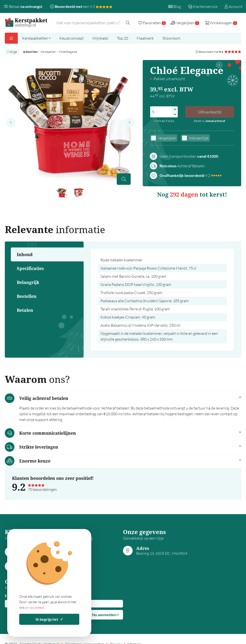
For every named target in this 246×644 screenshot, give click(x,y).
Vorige (12, 52)
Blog (175, 6)
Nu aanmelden (105, 615)
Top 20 (123, 38)
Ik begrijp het (49, 619)
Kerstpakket (48, 52)
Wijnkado (100, 38)
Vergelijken (167, 138)
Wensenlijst (199, 138)
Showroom (171, 38)
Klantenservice (203, 6)
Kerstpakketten (36, 38)
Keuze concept (71, 38)
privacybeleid (35, 607)
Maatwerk (145, 38)
